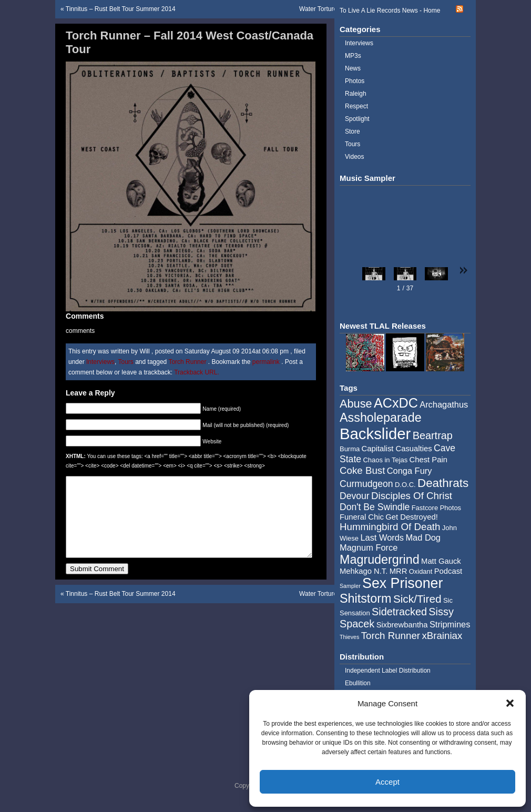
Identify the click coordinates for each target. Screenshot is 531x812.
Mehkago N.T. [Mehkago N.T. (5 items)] (364, 571)
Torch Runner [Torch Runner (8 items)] (391, 636)
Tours (126, 362)
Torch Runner (187, 362)
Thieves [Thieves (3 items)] (349, 637)
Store (353, 131)
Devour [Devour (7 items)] (355, 496)
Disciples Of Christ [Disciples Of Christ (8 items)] (412, 496)
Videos (354, 157)
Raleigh (356, 94)
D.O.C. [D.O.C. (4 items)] (405, 485)
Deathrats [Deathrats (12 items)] (443, 483)
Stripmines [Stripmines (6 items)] (450, 624)
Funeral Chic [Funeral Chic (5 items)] (362, 517)
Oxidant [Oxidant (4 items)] (421, 571)
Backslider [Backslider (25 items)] (375, 434)
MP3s (353, 56)
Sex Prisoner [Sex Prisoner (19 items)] (402, 583)
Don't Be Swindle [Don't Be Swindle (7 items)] (375, 507)
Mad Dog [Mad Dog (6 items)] (423, 537)
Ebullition (358, 683)
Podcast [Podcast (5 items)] (448, 571)
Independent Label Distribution (388, 671)
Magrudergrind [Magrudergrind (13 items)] (380, 560)
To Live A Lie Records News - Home (390, 11)
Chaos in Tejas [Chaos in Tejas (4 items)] (385, 460)
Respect (356, 106)
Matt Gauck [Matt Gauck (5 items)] (441, 561)
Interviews (100, 362)
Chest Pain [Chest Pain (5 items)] (428, 460)
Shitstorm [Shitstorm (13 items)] (366, 598)
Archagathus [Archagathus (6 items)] (444, 404)
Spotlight (357, 119)
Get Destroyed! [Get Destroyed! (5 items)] (412, 517)
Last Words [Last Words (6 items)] (382, 537)
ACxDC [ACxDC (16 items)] (396, 403)
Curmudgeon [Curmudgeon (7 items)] (366, 484)
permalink (267, 362)
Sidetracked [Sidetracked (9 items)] (399, 612)
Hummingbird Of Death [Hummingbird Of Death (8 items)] (390, 527)
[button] (510, 703)
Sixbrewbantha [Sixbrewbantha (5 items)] (402, 625)
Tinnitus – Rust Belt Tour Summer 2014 (121, 9)
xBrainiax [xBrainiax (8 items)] (442, 636)
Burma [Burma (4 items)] (350, 449)
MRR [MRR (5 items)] (399, 571)
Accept (387, 782)
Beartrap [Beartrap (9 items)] (433, 435)
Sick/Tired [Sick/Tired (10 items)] (417, 599)
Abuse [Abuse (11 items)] (356, 404)
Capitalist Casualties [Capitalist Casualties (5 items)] (397, 449)
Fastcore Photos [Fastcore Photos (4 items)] (436, 508)
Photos (355, 81)
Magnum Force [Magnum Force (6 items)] (369, 547)
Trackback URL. (197, 372)
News (353, 68)
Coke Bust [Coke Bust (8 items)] (362, 470)
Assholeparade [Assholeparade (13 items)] (381, 418)
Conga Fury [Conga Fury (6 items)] (410, 471)
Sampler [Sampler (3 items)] (350, 586)
